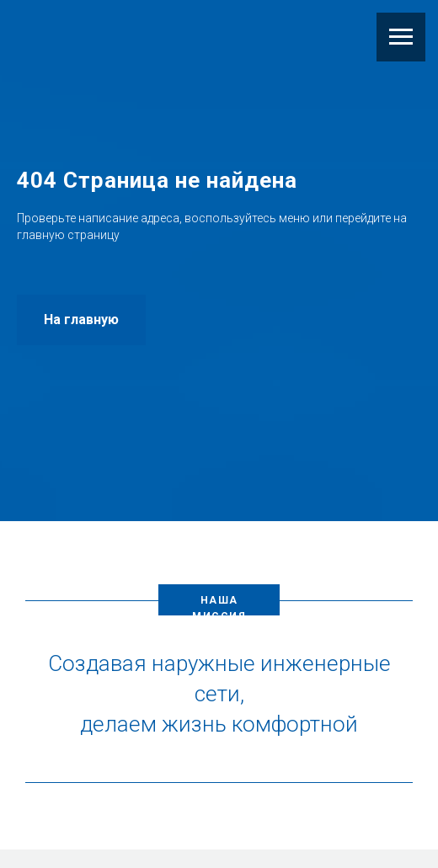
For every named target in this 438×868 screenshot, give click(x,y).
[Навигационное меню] (401, 37)
